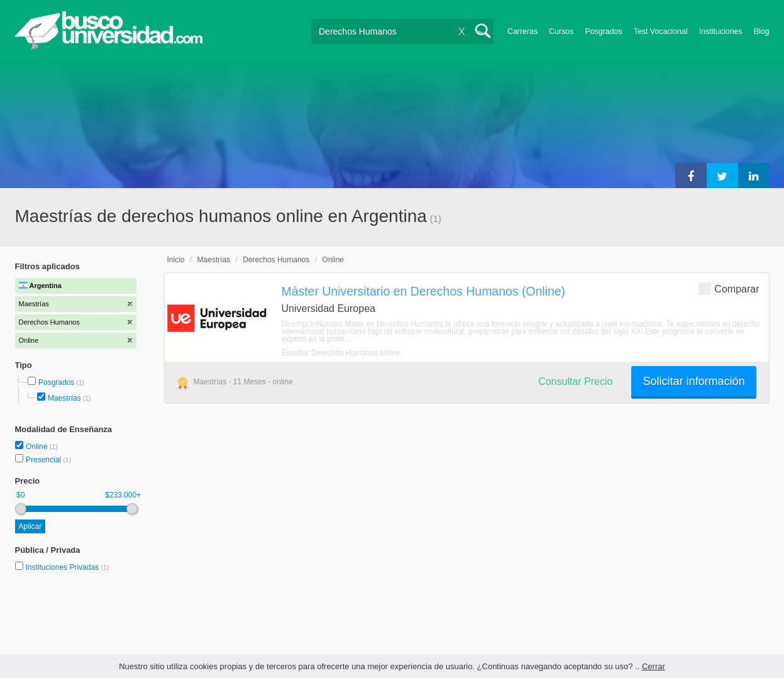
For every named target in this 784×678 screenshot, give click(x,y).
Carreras (522, 31)
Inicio (176, 260)
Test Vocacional (661, 31)
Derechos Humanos (276, 260)
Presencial (44, 460)
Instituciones (721, 31)
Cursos (561, 31)
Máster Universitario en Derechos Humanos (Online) (424, 291)
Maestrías (64, 398)
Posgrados (603, 31)
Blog (762, 31)
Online (38, 447)
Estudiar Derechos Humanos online (341, 353)
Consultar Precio (575, 381)
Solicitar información (693, 381)
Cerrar (654, 666)
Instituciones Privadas (67, 567)
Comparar (729, 288)
